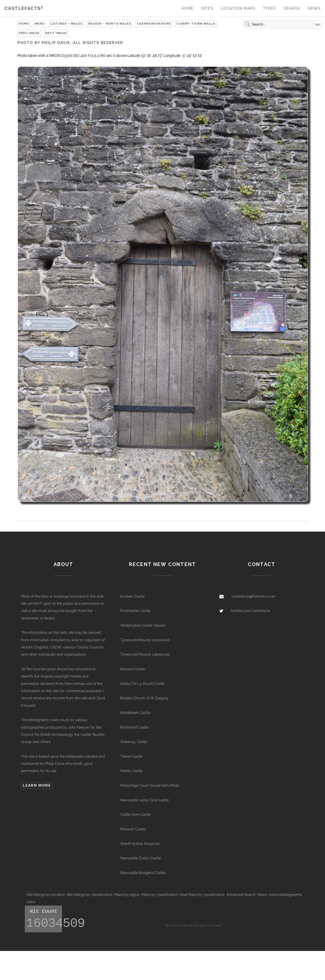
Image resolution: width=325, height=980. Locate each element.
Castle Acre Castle (136, 814)
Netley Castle (131, 771)
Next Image (56, 33)
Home (188, 8)
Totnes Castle (131, 756)
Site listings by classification (89, 895)
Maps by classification (160, 895)
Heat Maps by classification (202, 895)
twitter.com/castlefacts (251, 611)
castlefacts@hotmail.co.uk (253, 596)
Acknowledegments (285, 895)
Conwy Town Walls (196, 24)
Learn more (37, 785)
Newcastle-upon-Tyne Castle (145, 800)
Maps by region (127, 895)
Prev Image (29, 33)
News (314, 8)
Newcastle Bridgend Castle (143, 873)
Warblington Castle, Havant (143, 625)
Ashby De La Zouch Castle (143, 684)
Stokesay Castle (134, 742)
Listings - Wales (66, 24)
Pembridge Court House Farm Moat (150, 785)
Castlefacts (24, 8)
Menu (40, 24)
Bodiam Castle (132, 596)
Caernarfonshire (154, 24)
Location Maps (238, 8)
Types (269, 8)
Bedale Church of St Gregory (144, 698)
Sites (207, 8)
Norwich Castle (133, 829)
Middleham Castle (135, 713)
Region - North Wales (110, 24)
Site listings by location (46, 895)
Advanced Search (241, 895)
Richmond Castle (134, 727)
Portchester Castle (135, 611)
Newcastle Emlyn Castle (141, 858)
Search (292, 8)
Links (31, 902)
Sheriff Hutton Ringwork (140, 844)
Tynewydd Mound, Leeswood (145, 640)
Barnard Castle (133, 669)
